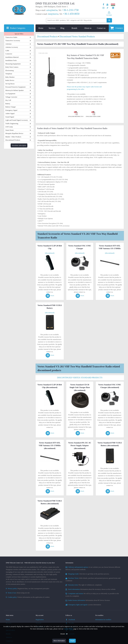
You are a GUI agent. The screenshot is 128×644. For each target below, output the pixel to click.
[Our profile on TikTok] (107, 8)
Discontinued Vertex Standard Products (80, 378)
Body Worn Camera (12, 67)
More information (59, 641)
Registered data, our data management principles (28, 588)
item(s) (116, 28)
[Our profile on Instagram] (103, 8)
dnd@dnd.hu (53, 14)
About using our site (18, 593)
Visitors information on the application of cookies (28, 597)
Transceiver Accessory (13, 40)
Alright (72, 641)
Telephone (9, 74)
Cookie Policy (68, 629)
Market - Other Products (13, 137)
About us (88, 28)
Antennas (8, 44)
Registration (40, 620)
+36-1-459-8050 (71, 14)
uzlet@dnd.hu (52, 10)
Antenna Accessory (12, 47)
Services (52, 28)
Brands (74, 28)
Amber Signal (10, 113)
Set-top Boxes (10, 84)
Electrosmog (9, 70)
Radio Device (10, 80)
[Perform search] (109, 20)
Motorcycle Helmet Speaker (15, 90)
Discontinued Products (13, 140)
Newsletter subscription (19, 145)
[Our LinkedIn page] (113, 8)
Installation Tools (11, 60)
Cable (7, 51)
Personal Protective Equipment (15, 87)
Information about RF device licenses (88, 600)
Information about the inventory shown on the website (90, 589)
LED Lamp (9, 127)
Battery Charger (11, 107)
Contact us (101, 28)
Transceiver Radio (11, 37)
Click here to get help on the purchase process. (87, 574)
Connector (9, 54)
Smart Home (9, 130)
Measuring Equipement (13, 64)
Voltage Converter (11, 97)
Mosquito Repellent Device (14, 133)
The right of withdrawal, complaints (84, 585)
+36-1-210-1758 (70, 10)
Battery (8, 104)
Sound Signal (10, 117)
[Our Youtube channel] (107, 5)
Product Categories (18, 28)
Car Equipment (10, 94)
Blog (62, 28)
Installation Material (12, 57)
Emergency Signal (11, 110)
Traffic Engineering (12, 123)
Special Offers (19, 34)
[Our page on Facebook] (103, 5)
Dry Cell (8, 100)
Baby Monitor (10, 77)
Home (41, 28)
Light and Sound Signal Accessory (17, 120)
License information (83, 605)
